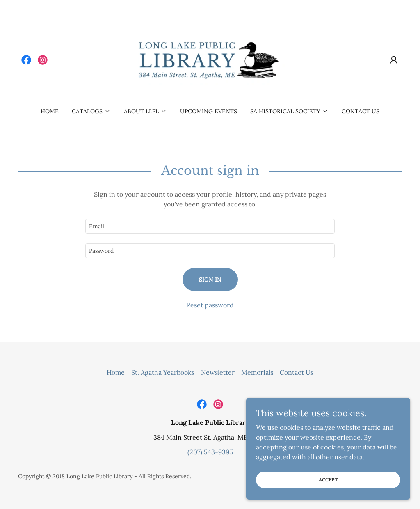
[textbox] (210, 226)
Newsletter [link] (218, 372)
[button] (394, 60)
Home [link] (50, 111)
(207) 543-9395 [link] (210, 452)
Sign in (210, 280)
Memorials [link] (257, 372)
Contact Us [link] (361, 111)
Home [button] (116, 372)
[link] (26, 60)
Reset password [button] (210, 305)
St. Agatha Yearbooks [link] (163, 372)
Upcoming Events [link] (209, 111)
